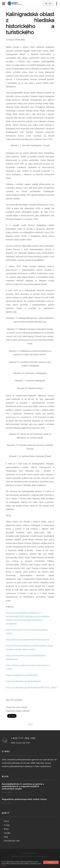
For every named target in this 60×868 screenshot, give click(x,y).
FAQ (6, 837)
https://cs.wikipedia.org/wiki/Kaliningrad (23, 681)
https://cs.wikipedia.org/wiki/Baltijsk (22, 675)
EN (50, 3)
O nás (7, 825)
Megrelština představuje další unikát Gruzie (24, 799)
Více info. (4, 866)
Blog (6, 829)
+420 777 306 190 (23, 738)
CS (46, 3)
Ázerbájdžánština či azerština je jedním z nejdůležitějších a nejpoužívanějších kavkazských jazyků (23, 786)
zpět (30, 724)
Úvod (6, 821)
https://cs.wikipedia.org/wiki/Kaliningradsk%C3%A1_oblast (31, 687)
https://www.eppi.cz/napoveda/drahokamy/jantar (27, 639)
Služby (7, 833)
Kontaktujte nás (12, 841)
